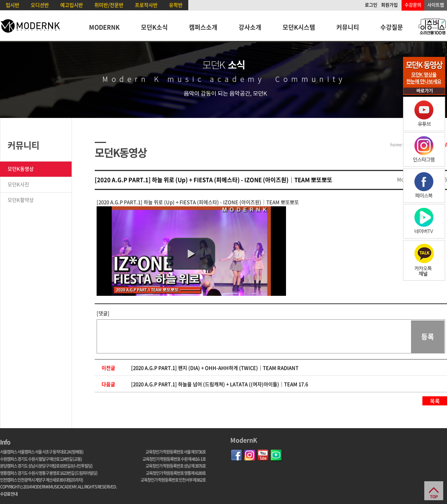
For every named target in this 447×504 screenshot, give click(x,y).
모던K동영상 (21, 169)
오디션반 (40, 5)
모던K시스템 (299, 27)
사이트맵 (436, 5)
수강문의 (413, 5)
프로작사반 (146, 5)
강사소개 (250, 27)
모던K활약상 (21, 200)
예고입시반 (72, 5)
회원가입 (389, 5)
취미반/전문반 (109, 5)
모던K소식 (154, 27)
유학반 (176, 5)
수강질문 (392, 27)
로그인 (371, 5)
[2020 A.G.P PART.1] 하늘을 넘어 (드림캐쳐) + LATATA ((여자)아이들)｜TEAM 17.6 (220, 384)
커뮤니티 (348, 27)
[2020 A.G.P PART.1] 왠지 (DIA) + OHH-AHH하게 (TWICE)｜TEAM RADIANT (215, 368)
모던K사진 (18, 184)
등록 (428, 337)
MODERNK (104, 27)
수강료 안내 (9, 494)
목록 (435, 401)
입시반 (13, 5)
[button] (191, 254)
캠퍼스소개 (203, 27)
